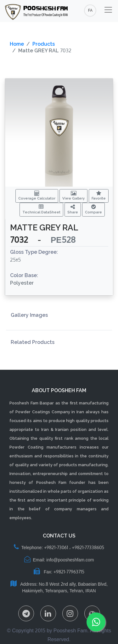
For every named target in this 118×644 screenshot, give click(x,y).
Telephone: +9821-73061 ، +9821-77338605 (59, 548)
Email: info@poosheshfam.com (59, 560)
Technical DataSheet (41, 209)
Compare (93, 209)
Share (73, 209)
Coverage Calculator (37, 196)
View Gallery (73, 196)
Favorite (99, 196)
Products (44, 44)
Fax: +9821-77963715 (59, 572)
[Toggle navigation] (108, 10)
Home (17, 44)
